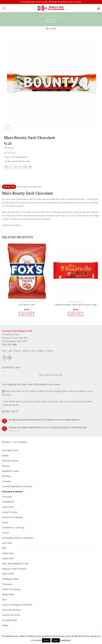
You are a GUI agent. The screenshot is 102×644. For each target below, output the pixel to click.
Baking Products (10, 461)
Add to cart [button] (26, 314)
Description (9, 187)
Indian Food (8, 558)
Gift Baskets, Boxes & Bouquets (18, 538)
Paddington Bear (10, 579)
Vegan (5, 625)
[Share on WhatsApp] (6, 167)
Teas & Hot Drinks (11, 615)
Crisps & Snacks (10, 512)
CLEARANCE (8, 502)
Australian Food (10, 450)
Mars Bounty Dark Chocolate (19, 161)
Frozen (5, 533)
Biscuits (6, 466)
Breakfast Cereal (10, 471)
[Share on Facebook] (11, 167)
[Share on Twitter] (16, 167)
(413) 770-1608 (9, 345)
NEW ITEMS (8, 574)
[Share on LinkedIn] (30, 167)
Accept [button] (46, 640)
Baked (5, 456)
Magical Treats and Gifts (14, 569)
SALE (4, 599)
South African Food (11, 610)
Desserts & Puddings (12, 517)
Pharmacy (7, 584)
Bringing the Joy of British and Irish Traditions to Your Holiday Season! (44, 420)
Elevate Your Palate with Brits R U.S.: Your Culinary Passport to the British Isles (48, 427)
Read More (65, 640)
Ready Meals (8, 594)
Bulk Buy (6, 476)
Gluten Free (8, 553)
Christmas (7, 497)
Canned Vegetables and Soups (17, 486)
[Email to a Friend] (21, 167)
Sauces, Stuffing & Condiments (17, 605)
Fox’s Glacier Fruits (26, 305)
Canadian (7, 481)
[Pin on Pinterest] (26, 167)
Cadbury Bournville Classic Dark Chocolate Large (76, 305)
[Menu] (4, 8)
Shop (42, 16)
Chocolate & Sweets (54, 16)
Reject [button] (56, 640)
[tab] (9, 187)
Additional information (29, 187)
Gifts (4, 548)
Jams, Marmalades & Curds (15, 563)
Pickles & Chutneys (11, 589)
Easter (5, 522)
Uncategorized (9, 620)
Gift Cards (7, 543)
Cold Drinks (8, 507)
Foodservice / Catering (13, 528)
